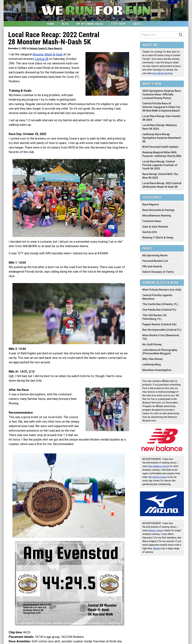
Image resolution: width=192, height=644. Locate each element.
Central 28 (42, 59)
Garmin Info (150, 232)
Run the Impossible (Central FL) (162, 330)
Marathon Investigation (157, 370)
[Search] (181, 35)
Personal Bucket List (155, 261)
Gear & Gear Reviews (155, 227)
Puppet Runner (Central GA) (159, 324)
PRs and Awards (152, 266)
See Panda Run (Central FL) (159, 310)
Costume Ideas (152, 221)
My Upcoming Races (90, 24)
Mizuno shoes (156, 530)
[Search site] (159, 35)
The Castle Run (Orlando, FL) (160, 304)
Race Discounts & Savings (158, 210)
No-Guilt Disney (152, 344)
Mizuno (157, 548)
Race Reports (151, 204)
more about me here (162, 73)
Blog (65, 24)
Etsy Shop (118, 24)
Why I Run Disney (153, 359)
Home (50, 24)
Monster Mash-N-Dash (48, 54)
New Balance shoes (158, 466)
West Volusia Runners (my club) (162, 290)
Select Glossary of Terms (158, 272)
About (137, 24)
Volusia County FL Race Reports (46, 48)
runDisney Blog (152, 364)
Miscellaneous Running (157, 215)
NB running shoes (158, 477)
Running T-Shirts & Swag (158, 237)
